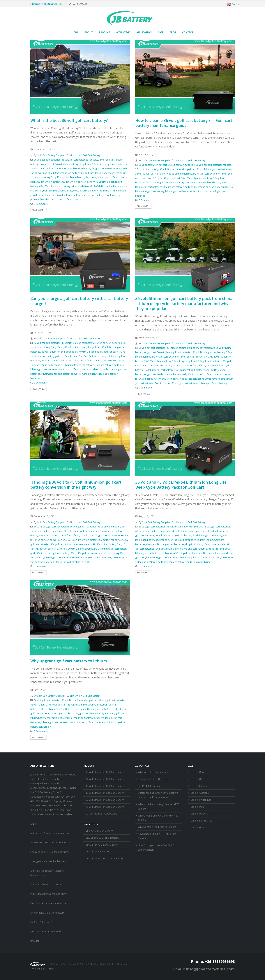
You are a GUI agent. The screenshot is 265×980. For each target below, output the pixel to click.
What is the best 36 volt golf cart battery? (69, 120)
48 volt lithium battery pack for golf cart (193, 531)
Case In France (198, 827)
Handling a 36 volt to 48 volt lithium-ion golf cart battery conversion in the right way (76, 485)
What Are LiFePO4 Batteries (153, 772)
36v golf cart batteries (210, 361)
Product (105, 32)
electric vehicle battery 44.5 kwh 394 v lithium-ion (100, 191)
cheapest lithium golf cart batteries (165, 544)
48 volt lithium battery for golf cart (82, 347)
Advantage (123, 32)
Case (161, 32)
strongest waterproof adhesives (48, 861)
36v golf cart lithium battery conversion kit (103, 173)
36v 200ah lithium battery (158, 361)
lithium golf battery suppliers (89, 718)
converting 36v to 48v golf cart (209, 379)
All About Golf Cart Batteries (153, 779)
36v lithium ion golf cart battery (78, 182)
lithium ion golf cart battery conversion (62, 374)
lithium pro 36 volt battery (213, 383)
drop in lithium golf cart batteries (203, 544)
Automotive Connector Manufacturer (50, 833)
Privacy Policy (38, 969)
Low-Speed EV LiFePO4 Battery (102, 838)
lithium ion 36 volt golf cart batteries (63, 195)
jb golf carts (37, 195)
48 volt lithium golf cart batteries (85, 705)
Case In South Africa (201, 821)
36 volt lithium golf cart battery (47, 169)
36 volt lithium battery (147, 169)
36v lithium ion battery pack (172, 374)
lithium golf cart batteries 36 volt (62, 558)
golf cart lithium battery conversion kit (104, 361)
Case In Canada (199, 786)
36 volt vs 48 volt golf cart (167, 178)
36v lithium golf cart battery (178, 187)
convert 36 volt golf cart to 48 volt (174, 379)
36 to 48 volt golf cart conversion (51, 527)
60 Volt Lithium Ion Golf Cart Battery (105, 800)
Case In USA (197, 772)
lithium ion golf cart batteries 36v (69, 199)
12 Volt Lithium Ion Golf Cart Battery (105, 772)
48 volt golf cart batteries (217, 527)
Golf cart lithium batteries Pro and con (62, 361)
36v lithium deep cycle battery (80, 177)
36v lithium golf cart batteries (51, 549)
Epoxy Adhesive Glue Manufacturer (50, 852)
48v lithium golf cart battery (208, 535)
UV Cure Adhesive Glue (43, 922)
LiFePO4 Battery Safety (150, 786)
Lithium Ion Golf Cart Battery (85, 155)
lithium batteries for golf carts (79, 365)
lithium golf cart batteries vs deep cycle (84, 369)
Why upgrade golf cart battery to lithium (69, 661)
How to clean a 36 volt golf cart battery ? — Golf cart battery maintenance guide (184, 123)
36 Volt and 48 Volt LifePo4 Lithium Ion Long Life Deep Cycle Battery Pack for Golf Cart (181, 485)
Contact (188, 32)
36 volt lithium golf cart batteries (109, 164)
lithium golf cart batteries (110, 365)
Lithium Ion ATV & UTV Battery (102, 845)
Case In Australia (200, 793)
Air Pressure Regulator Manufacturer (51, 843)
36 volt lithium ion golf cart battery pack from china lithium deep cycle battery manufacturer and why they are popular (184, 303)
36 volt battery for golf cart (153, 165)
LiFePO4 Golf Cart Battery (99, 831)
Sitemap (52, 969)
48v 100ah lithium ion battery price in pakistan (64, 186)
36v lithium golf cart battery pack (211, 187)
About (89, 32)
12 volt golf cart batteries (47, 343)
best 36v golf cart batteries (58, 191)
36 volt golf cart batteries (47, 160)
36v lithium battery (211, 183)
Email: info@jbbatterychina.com (46, 4)
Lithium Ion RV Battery (97, 852)
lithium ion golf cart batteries (162, 558)
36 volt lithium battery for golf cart (73, 164)
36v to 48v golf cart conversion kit (89, 553)
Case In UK (196, 779)
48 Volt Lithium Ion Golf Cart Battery (105, 793)
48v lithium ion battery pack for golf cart (100, 352)
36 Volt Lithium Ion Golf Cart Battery (105, 786)
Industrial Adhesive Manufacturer (49, 894)
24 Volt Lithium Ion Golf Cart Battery (105, 779)
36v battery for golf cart (185, 361)
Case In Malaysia (199, 814)
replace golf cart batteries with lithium (189, 562)
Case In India (197, 807)
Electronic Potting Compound (46, 931)
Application (144, 32)
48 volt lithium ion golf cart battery (60, 352)
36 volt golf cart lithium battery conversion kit (191, 348)
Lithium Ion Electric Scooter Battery (104, 859)
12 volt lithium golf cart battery (78, 343)
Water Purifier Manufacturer (46, 885)
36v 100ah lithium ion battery (64, 173)
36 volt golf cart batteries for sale (79, 160)
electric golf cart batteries (64, 714)
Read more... (38, 210)
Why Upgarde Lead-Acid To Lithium (157, 827)
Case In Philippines (201, 800)
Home (75, 32)
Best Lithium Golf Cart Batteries (82, 356)
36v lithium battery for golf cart (47, 177)
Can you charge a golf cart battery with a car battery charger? (79, 301)
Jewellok (35, 941)
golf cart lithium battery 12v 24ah (97, 714)
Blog (173, 32)
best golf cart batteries (187, 540)
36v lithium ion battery (48, 182)
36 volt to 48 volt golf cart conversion (189, 357)
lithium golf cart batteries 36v (181, 191)
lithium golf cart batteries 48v (46, 369)
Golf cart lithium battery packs (46, 365)
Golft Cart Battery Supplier (51, 155)
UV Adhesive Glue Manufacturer (48, 913)
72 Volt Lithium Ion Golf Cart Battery (105, 807)
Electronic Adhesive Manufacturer (49, 903)
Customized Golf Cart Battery (101, 814)
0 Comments (41, 204)
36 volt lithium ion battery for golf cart (84, 169)
